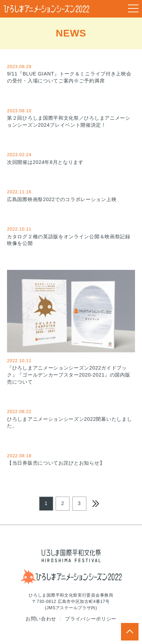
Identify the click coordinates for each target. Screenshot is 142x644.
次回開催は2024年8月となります (71, 158)
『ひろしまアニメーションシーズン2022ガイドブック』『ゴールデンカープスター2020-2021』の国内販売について (71, 327)
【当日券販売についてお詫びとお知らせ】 (71, 459)
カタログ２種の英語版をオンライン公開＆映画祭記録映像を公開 (71, 236)
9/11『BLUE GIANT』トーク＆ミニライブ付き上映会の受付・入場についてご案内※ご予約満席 (71, 73)
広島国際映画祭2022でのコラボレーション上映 (71, 195)
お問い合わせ (41, 619)
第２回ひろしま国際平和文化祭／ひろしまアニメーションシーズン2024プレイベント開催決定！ (71, 118)
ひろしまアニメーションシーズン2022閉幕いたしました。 (71, 418)
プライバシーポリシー (91, 619)
